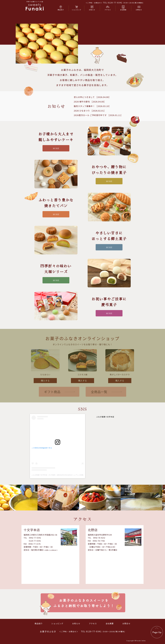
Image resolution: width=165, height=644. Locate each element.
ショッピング (57, 623)
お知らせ (76, 623)
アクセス (93, 623)
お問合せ (126, 623)
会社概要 (110, 623)
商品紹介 (39, 623)
